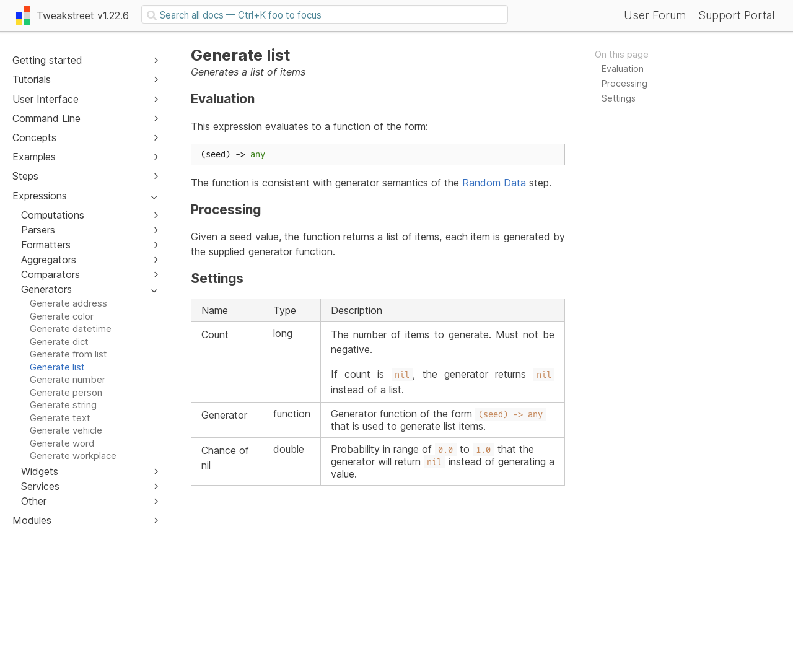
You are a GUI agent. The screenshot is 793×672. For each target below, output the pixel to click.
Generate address (68, 303)
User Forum (655, 15)
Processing (624, 83)
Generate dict (59, 342)
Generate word (62, 443)
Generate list (57, 367)
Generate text (60, 418)
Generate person (66, 392)
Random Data (494, 183)
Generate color (62, 316)
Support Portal (736, 15)
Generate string (63, 405)
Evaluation (623, 68)
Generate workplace (73, 456)
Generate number (68, 379)
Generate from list (68, 354)
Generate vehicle (66, 430)
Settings (619, 98)
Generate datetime (71, 329)
